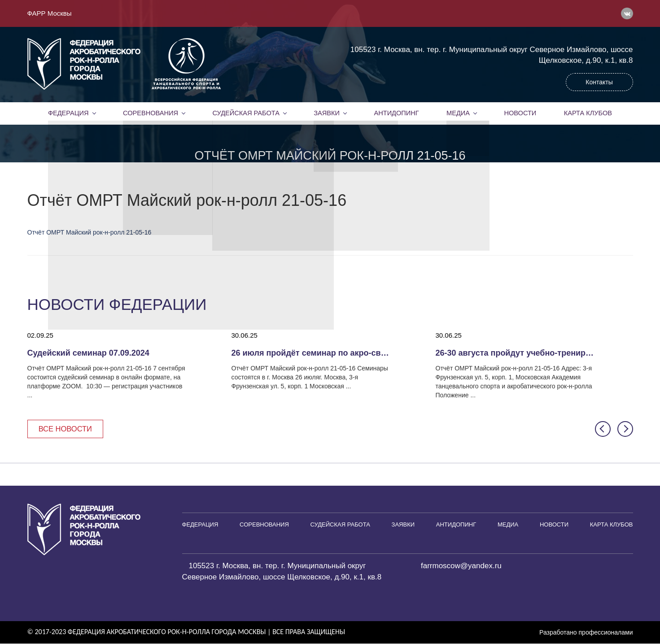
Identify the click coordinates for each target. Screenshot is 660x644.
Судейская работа (246, 113)
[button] (603, 429)
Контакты (599, 82)
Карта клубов (588, 113)
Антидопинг (396, 113)
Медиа (458, 113)
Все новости (67, 429)
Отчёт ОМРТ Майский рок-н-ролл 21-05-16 (90, 232)
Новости (520, 113)
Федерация (68, 113)
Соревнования (150, 113)
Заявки (326, 113)
